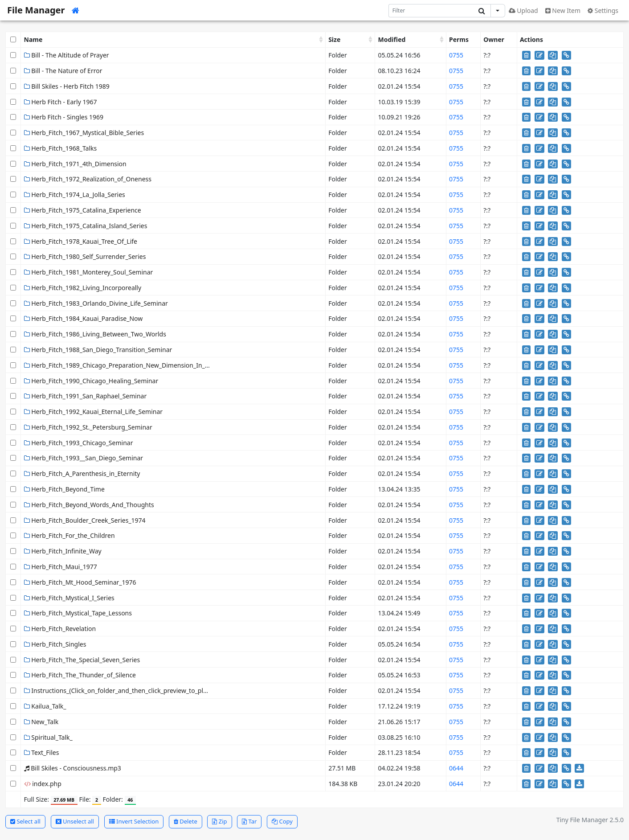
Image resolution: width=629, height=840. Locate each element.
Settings (603, 10)
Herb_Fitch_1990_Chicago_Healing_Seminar (91, 381)
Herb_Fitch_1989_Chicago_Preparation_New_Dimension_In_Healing (126, 365)
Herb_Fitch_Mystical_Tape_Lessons (78, 613)
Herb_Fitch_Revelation (60, 629)
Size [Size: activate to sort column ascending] (334, 39)
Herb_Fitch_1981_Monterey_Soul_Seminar (89, 272)
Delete (186, 821)
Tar (249, 821)
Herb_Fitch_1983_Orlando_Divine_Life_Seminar (96, 303)
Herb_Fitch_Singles (55, 644)
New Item (563, 10)
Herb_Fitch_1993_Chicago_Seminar (79, 443)
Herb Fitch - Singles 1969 (64, 117)
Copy (282, 821)
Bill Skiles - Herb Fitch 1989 (67, 86)
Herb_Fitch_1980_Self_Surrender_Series (85, 256)
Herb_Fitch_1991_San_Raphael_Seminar (86, 396)
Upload (523, 10)
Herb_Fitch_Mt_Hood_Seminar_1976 (80, 582)
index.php (43, 784)
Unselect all (75, 821)
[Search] (431, 11)
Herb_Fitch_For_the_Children (69, 535)
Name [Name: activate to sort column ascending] (33, 39)
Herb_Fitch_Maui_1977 (61, 567)
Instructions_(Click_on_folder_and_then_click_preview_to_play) (118, 690)
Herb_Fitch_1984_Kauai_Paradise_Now (84, 318)
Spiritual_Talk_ (48, 737)
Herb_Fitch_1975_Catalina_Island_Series (86, 226)
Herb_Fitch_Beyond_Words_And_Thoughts (89, 505)
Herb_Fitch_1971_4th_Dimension (75, 164)
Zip (219, 821)
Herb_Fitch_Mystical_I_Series (69, 598)
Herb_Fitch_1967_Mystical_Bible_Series (84, 133)
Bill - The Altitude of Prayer (67, 55)
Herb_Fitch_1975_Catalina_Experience (83, 210)
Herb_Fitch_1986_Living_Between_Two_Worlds (95, 334)
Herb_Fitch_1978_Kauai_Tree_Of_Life (81, 241)
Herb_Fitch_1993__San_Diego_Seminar (84, 458)
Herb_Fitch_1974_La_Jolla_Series (75, 195)
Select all (25, 821)
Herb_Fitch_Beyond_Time (64, 489)
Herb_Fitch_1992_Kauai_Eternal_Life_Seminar (93, 412)
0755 (456, 55)
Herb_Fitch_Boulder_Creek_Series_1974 (85, 520)
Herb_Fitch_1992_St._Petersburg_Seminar (88, 427)
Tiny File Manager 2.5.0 (590, 820)
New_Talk (41, 722)
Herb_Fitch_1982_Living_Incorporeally (83, 288)
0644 (456, 768)
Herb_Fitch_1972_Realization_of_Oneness (88, 179)
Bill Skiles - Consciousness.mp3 (73, 768)
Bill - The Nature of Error (63, 71)
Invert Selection (134, 821)
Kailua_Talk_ (45, 706)
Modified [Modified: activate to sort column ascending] (392, 39)
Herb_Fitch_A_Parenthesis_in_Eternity (82, 473)
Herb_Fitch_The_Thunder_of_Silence (80, 675)
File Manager (36, 10)
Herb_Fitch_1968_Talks (61, 148)
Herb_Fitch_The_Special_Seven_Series (82, 660)
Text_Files (42, 752)
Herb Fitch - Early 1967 (61, 102)
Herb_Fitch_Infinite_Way (63, 551)
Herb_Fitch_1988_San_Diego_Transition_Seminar (98, 350)
